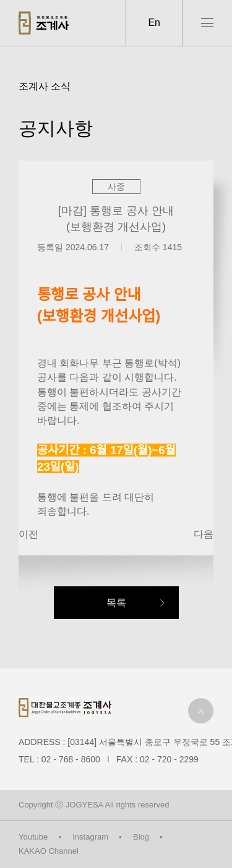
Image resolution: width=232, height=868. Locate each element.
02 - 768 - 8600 (71, 759)
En (154, 23)
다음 (204, 534)
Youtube (33, 837)
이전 (28, 534)
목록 (116, 603)
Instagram (90, 837)
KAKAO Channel (49, 851)
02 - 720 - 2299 (169, 759)
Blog (141, 837)
